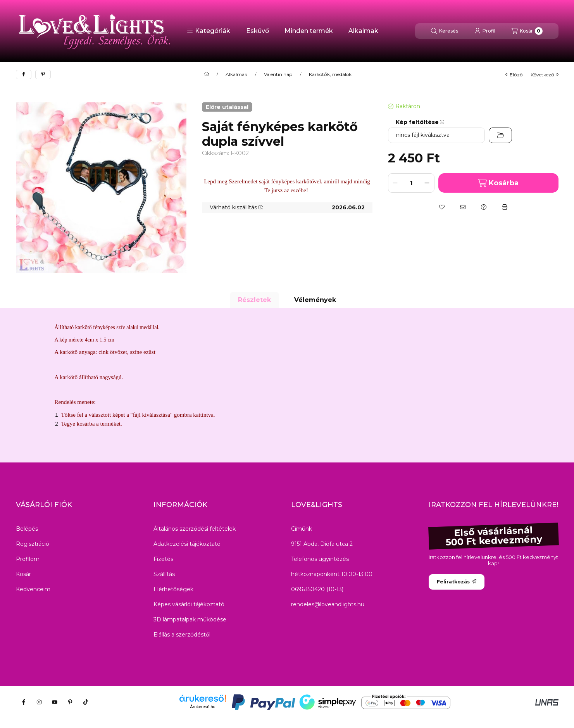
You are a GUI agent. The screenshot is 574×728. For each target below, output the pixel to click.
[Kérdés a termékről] (484, 207)
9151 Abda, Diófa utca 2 (322, 544)
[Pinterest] (70, 702)
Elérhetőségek (173, 589)
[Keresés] (445, 31)
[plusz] (427, 183)
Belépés (27, 529)
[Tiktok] (86, 702)
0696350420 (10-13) (317, 589)
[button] (209, 31)
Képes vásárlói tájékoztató (189, 604)
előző (514, 75)
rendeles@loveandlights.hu (328, 604)
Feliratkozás (457, 582)
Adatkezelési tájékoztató (187, 544)
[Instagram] (39, 702)
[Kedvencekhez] (442, 207)
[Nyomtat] (505, 207)
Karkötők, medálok (330, 74)
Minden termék (309, 31)
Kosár (23, 574)
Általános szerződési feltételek (195, 529)
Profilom (28, 559)
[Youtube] (55, 702)
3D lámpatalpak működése (190, 619)
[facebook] (24, 74)
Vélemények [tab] (315, 300)
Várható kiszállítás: (237, 207)
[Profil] (485, 31)
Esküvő (258, 31)
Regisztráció (33, 544)
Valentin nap (278, 74)
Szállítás (164, 574)
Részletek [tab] (254, 300)
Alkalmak (363, 31)
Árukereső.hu (203, 707)
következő (545, 75)
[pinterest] (43, 74)
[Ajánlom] (463, 207)
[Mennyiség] (411, 183)
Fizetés (163, 559)
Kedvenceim (33, 589)
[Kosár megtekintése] (527, 31)
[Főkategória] (207, 74)
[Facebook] (24, 702)
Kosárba (498, 183)
